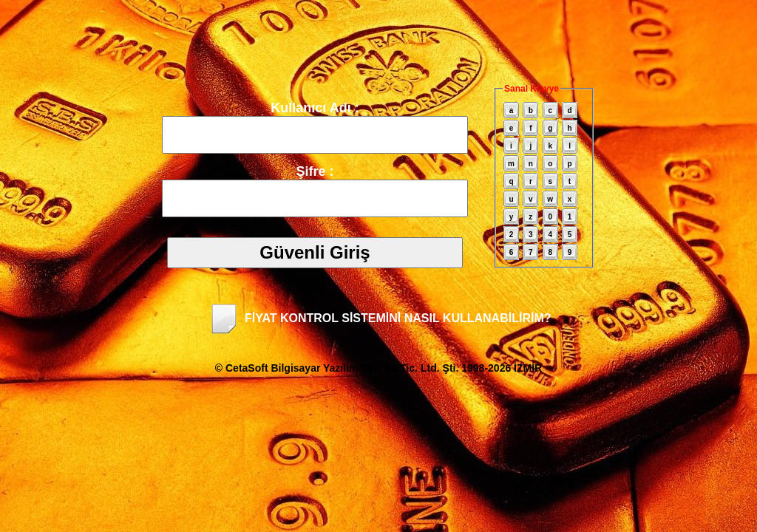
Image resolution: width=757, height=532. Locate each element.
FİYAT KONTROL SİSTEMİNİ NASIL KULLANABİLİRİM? (379, 318)
